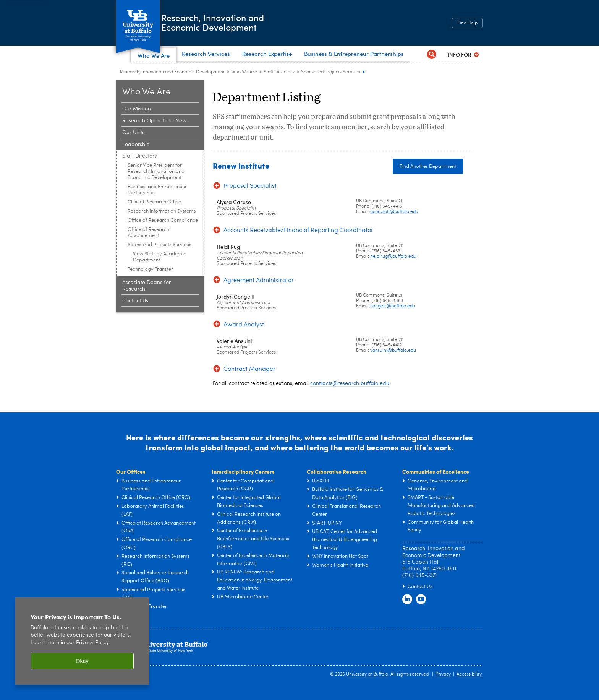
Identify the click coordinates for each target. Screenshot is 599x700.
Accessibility (469, 685)
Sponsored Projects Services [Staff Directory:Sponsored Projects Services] (331, 83)
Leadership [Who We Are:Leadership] (136, 155)
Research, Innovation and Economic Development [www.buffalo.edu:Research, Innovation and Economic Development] (172, 83)
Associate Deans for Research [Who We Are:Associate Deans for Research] (147, 296)
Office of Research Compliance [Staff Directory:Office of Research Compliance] (163, 231)
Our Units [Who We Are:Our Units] (133, 143)
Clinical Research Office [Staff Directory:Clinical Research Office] (154, 213)
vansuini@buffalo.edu (393, 361)
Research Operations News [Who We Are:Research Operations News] (155, 132)
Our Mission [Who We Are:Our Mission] (137, 120)
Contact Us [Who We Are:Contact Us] (135, 312)
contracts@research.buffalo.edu (350, 394)
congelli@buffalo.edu (393, 317)
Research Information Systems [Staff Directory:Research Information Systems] (162, 222)
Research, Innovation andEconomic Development (238, 22)
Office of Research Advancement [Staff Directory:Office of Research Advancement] (148, 243)
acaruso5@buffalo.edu (394, 223)
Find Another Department (428, 177)
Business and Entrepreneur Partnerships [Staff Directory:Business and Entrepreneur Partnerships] (157, 201)
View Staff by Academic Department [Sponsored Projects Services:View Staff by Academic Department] (159, 268)
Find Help (468, 23)
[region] (82, 641)
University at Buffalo (367, 685)
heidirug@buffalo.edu (393, 267)
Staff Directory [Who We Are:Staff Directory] (279, 83)
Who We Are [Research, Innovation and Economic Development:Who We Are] (244, 83)
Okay (82, 661)
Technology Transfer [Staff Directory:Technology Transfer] (150, 280)
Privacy (443, 685)
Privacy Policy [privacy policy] (92, 643)
